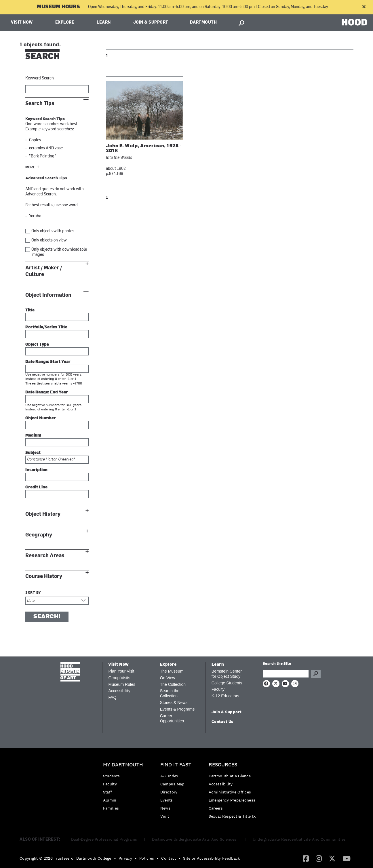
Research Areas (45, 556)
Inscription (36, 470)
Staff (108, 792)
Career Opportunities (172, 718)
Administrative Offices (230, 792)
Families (111, 808)
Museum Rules (122, 684)
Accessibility (119, 691)
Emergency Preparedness (232, 800)
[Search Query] (286, 674)
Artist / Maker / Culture (44, 271)
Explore (65, 23)
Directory (169, 792)
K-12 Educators (225, 696)
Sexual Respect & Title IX (232, 816)
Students (111, 776)
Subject (33, 453)
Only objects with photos (53, 231)
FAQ (112, 697)
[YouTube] (347, 858)
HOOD (354, 22)
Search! (47, 617)
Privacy (125, 858)
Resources (223, 765)
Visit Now (22, 23)
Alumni (110, 800)
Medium (33, 436)
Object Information (48, 295)
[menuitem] (124, 788)
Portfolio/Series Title (46, 327)
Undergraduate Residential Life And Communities (299, 839)
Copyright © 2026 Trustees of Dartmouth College (65, 858)
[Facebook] (306, 858)
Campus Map (172, 784)
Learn (104, 23)
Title (30, 310)
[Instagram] (319, 858)
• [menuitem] (115, 858)
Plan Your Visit (121, 671)
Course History (44, 576)
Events (167, 800)
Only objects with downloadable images (59, 252)
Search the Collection (170, 693)
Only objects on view (49, 240)
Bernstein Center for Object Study (227, 674)
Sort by (33, 593)
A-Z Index (169, 776)
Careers (216, 808)
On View (168, 678)
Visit (165, 816)
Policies (147, 858)
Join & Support (151, 23)
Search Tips (40, 103)
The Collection (173, 684)
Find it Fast (176, 765)
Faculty (218, 689)
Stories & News (174, 703)
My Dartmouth (123, 765)
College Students (227, 683)
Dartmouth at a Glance (230, 776)
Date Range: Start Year (48, 362)
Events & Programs (177, 709)
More (30, 167)
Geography (39, 535)
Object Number (41, 418)
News (165, 808)
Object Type (37, 345)
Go (316, 674)
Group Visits (119, 678)
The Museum (172, 671)
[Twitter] (332, 858)
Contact (169, 858)
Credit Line (36, 487)
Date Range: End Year (47, 392)
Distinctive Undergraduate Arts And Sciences (195, 839)
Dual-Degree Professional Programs (104, 839)
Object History (43, 514)
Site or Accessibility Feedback (211, 858)
